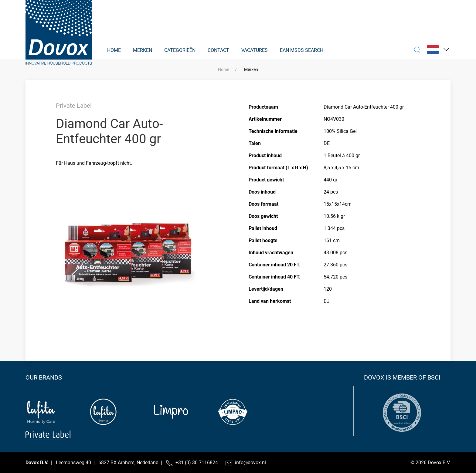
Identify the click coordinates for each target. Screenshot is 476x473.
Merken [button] (143, 50)
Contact (218, 50)
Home (114, 50)
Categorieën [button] (180, 50)
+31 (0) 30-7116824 (197, 463)
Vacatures (255, 50)
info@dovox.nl (250, 463)
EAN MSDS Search (302, 50)
